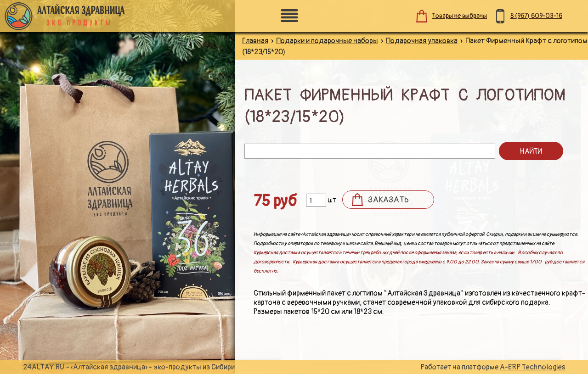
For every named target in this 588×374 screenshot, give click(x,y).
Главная (255, 41)
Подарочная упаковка (422, 41)
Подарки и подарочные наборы (327, 41)
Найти (531, 151)
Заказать (388, 200)
